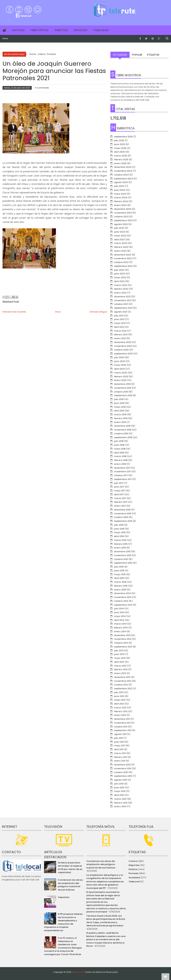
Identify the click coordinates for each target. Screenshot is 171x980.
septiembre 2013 (123, 647)
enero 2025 (120, 163)
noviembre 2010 (123, 768)
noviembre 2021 (123, 300)
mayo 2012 (120, 700)
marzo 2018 (120, 456)
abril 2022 (119, 281)
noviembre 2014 (123, 597)
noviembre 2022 (123, 258)
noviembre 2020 (123, 346)
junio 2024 (120, 190)
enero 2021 (120, 338)
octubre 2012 (121, 685)
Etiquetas (153, 55)
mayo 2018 (120, 449)
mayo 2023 (120, 236)
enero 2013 (120, 673)
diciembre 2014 (122, 593)
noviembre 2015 (123, 555)
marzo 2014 (120, 624)
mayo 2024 (120, 194)
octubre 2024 (121, 175)
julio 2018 (119, 441)
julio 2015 (119, 567)
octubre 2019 (121, 392)
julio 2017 (119, 483)
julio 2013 (119, 651)
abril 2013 (119, 662)
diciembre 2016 (122, 510)
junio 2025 (120, 144)
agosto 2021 (121, 312)
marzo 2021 (120, 331)
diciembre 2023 (123, 209)
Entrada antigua (98, 312)
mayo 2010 (120, 791)
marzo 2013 (120, 666)
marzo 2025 (121, 156)
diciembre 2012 (122, 677)
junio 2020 (120, 361)
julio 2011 (118, 738)
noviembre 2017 (123, 472)
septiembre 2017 (123, 479)
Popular (137, 55)
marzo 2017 (120, 498)
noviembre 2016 (123, 514)
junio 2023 (120, 232)
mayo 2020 (120, 365)
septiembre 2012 (123, 688)
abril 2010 (119, 795)
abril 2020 (119, 369)
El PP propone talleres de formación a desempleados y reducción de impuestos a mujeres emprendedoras (63, 922)
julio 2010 (119, 784)
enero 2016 (120, 548)
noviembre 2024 (123, 171)
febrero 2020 (121, 376)
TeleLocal (134, 882)
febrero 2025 (121, 160)
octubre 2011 (121, 727)
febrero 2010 (121, 803)
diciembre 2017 (122, 468)
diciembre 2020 (123, 342)
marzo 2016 (120, 540)
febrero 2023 (121, 247)
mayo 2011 (119, 746)
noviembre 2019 (123, 388)
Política (133, 869)
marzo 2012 (120, 708)
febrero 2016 (121, 544)
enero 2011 (120, 761)
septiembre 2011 (123, 730)
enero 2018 (120, 464)
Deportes (134, 865)
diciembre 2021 (122, 297)
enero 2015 (120, 590)
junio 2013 (119, 654)
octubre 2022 (121, 262)
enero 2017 (120, 506)
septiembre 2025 (123, 137)
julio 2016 (119, 525)
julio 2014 (119, 609)
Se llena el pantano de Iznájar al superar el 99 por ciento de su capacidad (70, 868)
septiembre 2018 (123, 437)
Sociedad (134, 878)
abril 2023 (119, 239)
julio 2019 (119, 399)
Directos (61, 30)
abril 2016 (119, 536)
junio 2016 (119, 529)
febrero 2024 (121, 201)
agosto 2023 (121, 224)
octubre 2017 (121, 475)
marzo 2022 (121, 285)
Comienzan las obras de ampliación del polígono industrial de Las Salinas (70, 885)
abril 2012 (119, 704)
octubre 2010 (121, 772)
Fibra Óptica (40, 30)
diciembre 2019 (122, 384)
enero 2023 (120, 251)
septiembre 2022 (123, 266)
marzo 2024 (121, 197)
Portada (134, 873)
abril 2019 (119, 411)
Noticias (18, 30)
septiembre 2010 (123, 776)
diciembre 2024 (123, 167)
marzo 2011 (120, 753)
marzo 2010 (120, 799)
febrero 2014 (121, 628)
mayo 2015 (120, 574)
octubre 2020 (121, 350)
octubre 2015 (121, 559)
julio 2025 (119, 140)
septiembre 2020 (123, 354)
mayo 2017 (120, 491)
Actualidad (120, 55)
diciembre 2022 (123, 255)
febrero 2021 (121, 335)
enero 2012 (120, 715)
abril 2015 (119, 578)
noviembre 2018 (123, 430)
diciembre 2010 (122, 765)
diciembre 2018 (122, 426)
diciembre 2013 (122, 635)
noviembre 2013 (123, 639)
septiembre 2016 (123, 521)
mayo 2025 (120, 148)
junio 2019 (119, 403)
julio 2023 (119, 228)
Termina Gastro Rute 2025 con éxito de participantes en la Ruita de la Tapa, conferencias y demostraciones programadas (106, 921)
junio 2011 (119, 742)
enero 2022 (120, 293)
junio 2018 (119, 445)
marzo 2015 (120, 582)
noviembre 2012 (123, 681)
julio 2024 (119, 186)
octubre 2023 (121, 217)
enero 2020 (120, 380)
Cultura (133, 861)
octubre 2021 (121, 304)
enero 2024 (120, 205)
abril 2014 (119, 620)
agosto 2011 (120, 734)
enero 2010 (120, 806)
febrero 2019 (121, 418)
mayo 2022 (120, 277)
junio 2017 (119, 487)
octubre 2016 (121, 517)
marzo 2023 (121, 243)
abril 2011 (119, 749)
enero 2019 (120, 422)
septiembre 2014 (123, 605)
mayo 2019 (120, 407)
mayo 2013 (120, 658)
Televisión (64, 897)
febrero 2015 (121, 586)
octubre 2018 (121, 434)
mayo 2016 (120, 532)
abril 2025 (119, 152)
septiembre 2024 (123, 179)
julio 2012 (119, 692)
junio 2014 (119, 612)
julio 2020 (119, 357)
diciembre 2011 (122, 719)
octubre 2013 (121, 643)
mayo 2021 (120, 323)
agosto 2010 (121, 780)
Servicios (81, 30)
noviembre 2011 (122, 723)
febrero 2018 (121, 460)
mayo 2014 (120, 616)
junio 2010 (119, 788)
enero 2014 (120, 631)
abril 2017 (119, 494)
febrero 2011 (120, 757)
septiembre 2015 (123, 563)
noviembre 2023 (123, 213)
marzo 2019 (120, 414)
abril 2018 (119, 453)
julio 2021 (119, 316)
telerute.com (78, 972)
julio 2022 (119, 270)
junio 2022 (120, 274)
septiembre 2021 (123, 308)
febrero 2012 (121, 711)
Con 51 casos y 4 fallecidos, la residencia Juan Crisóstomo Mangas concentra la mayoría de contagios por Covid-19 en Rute (63, 946)
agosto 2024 (121, 182)
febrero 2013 (121, 669)
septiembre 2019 (123, 395)
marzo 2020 (121, 373)
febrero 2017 (121, 502)
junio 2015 (119, 571)
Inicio (5, 38)
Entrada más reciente (14, 312)
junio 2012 (119, 696)
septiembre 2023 (123, 220)
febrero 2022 (121, 289)
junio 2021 (119, 319)
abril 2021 (119, 327)
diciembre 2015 (122, 551)
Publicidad (101, 30)
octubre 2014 (121, 601)
